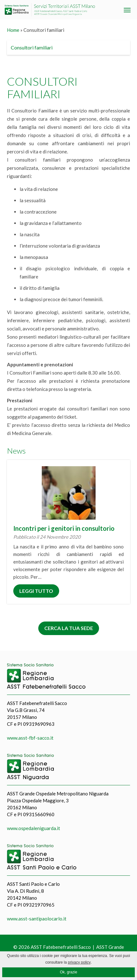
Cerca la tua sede (69, 628)
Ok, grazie (68, 972)
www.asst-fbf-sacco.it (30, 738)
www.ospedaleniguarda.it (34, 828)
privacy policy (79, 962)
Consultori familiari (32, 47)
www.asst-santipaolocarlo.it (37, 919)
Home (13, 30)
